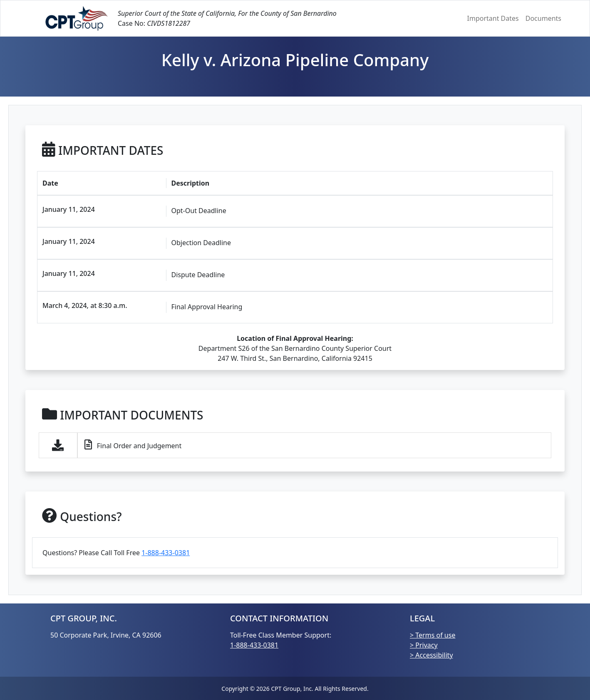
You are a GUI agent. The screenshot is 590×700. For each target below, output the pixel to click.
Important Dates (493, 18)
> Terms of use (433, 635)
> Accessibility (431, 655)
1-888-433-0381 (166, 553)
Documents (543, 18)
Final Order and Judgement (133, 445)
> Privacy (424, 645)
